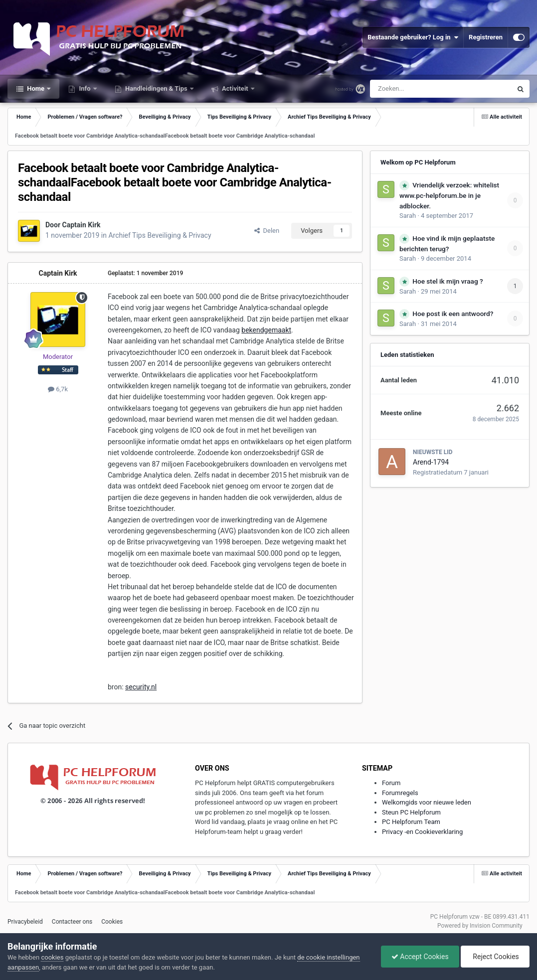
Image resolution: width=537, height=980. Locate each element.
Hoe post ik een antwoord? (453, 314)
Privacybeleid (25, 922)
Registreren (486, 37)
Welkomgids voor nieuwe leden (427, 802)
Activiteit (235, 88)
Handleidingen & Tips (156, 88)
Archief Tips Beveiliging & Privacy (160, 235)
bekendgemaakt (266, 330)
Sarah (408, 216)
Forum (391, 783)
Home (36, 88)
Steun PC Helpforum (411, 812)
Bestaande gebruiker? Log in (413, 37)
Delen (267, 231)
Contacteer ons (72, 922)
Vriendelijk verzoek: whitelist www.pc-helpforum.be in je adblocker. (449, 195)
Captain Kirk (82, 225)
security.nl (141, 687)
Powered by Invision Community (480, 926)
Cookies (112, 922)
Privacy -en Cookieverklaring (422, 832)
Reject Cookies (495, 957)
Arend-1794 (431, 462)
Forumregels (400, 793)
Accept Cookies (420, 957)
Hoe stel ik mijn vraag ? (447, 281)
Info (85, 88)
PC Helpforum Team (411, 822)
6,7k (58, 389)
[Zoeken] (420, 89)
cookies (52, 957)
